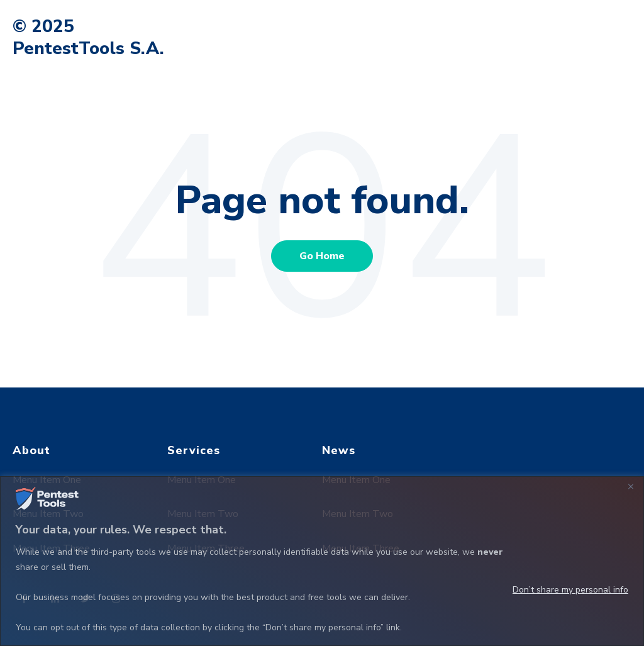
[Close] (631, 487)
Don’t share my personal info (570, 590)
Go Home (322, 256)
